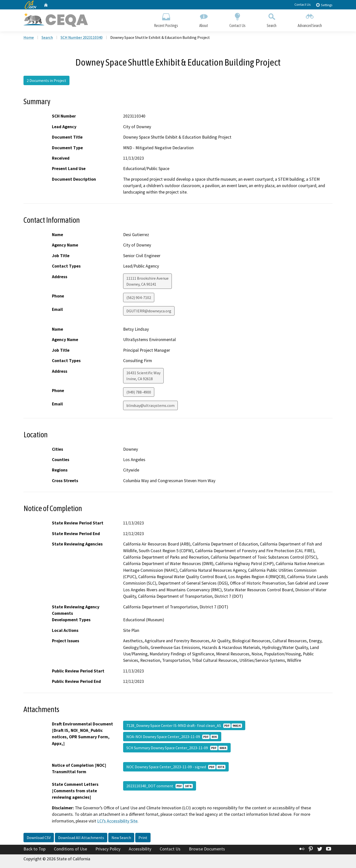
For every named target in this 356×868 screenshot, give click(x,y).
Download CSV (39, 838)
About (204, 19)
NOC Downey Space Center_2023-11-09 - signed (176, 767)
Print (143, 838)
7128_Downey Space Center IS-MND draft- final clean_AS (184, 725)
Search (272, 19)
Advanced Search (310, 19)
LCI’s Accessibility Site (117, 821)
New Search (121, 838)
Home (29, 37)
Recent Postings (166, 19)
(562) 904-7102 (139, 298)
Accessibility (140, 849)
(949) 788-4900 (139, 392)
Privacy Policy (108, 849)
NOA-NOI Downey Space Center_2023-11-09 (172, 737)
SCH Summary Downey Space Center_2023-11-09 (177, 748)
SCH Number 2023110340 (82, 37)
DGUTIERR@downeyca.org (149, 311)
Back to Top (34, 849)
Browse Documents (207, 849)
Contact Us (303, 4)
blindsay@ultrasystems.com (150, 405)
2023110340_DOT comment (160, 786)
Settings (324, 5)
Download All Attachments (81, 838)
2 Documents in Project (46, 80)
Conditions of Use (70, 849)
